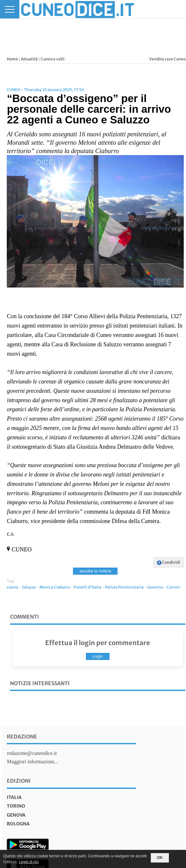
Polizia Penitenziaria (124, 587)
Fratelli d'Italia (88, 587)
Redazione (22, 737)
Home (12, 59)
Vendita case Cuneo (167, 59)
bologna (18, 824)
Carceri (173, 587)
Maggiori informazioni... (32, 762)
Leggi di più (29, 862)
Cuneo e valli (53, 59)
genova (16, 815)
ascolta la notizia (95, 571)
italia (14, 797)
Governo (155, 587)
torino (16, 806)
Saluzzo (29, 587)
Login (98, 656)
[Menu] (10, 9)
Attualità (29, 59)
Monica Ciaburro (55, 587)
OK (160, 858)
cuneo (12, 587)
